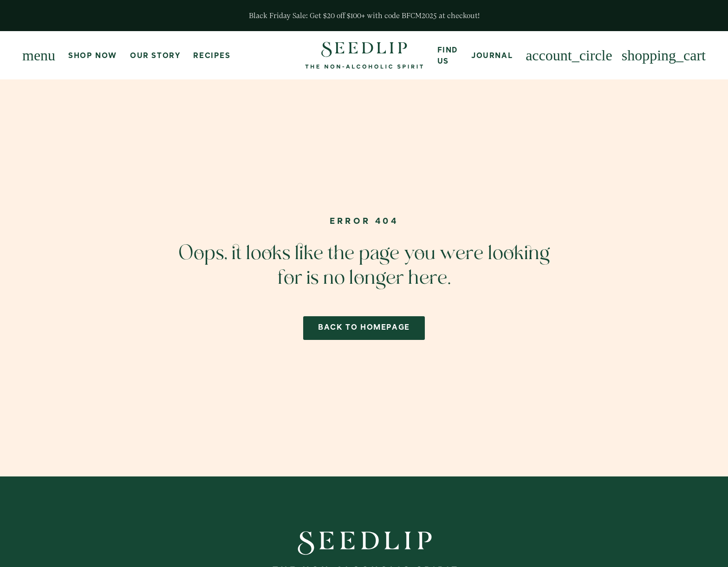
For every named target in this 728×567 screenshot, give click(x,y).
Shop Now (93, 56)
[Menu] (39, 55)
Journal (492, 56)
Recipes (212, 56)
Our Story (155, 56)
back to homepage (364, 328)
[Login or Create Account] (569, 55)
